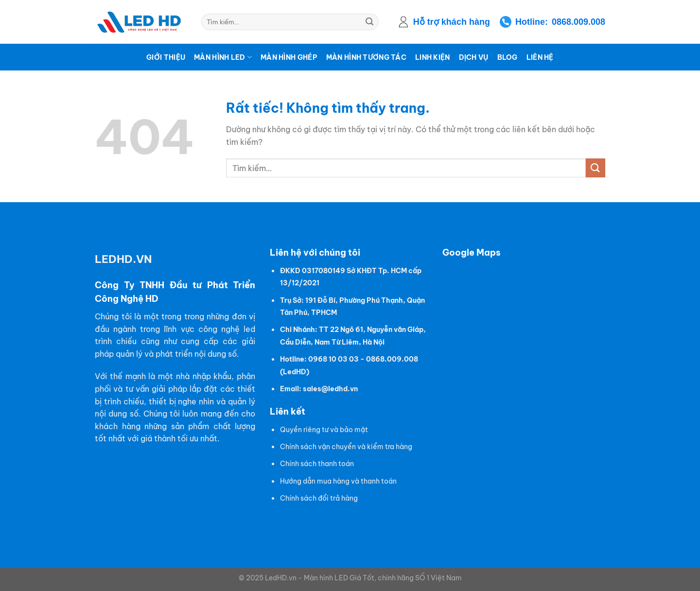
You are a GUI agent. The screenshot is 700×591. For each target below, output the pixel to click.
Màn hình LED (223, 57)
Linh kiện (433, 57)
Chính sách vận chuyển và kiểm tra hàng (346, 447)
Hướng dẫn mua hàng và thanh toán (338, 481)
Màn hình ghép (289, 57)
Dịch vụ (474, 57)
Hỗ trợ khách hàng (452, 22)
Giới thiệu (166, 57)
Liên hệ (540, 57)
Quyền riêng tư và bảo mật (324, 430)
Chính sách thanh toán (317, 464)
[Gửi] (369, 22)
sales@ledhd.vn (330, 389)
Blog (507, 57)
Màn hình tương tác (366, 57)
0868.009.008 (578, 22)
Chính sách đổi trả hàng (319, 498)
